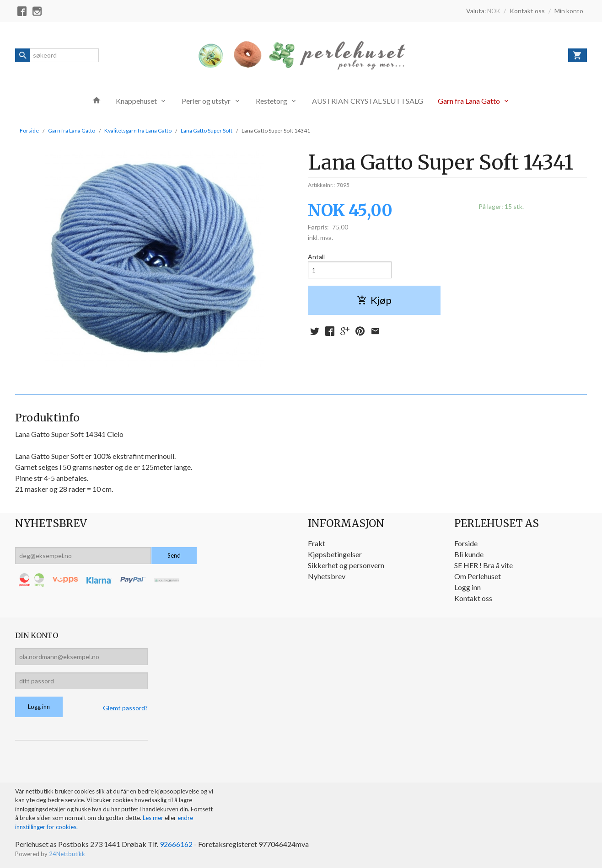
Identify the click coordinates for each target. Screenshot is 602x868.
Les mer (154, 818)
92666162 (176, 844)
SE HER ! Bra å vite (484, 565)
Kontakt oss (473, 598)
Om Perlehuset (478, 576)
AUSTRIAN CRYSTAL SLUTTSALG (368, 101)
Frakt (317, 543)
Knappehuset (136, 101)
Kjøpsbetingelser (335, 554)
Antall (316, 257)
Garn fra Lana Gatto (469, 101)
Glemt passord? (125, 708)
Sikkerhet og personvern (346, 565)
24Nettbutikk (67, 854)
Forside (29, 130)
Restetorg (271, 101)
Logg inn (468, 587)
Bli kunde (469, 554)
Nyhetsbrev (327, 576)
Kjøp (374, 300)
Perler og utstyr (206, 101)
